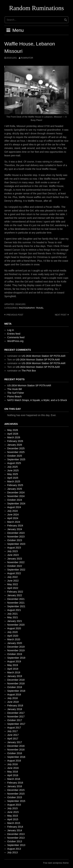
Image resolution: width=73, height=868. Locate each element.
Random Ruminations (37, 8)
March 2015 (14, 823)
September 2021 (16, 606)
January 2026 (15, 445)
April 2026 (13, 434)
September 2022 (16, 570)
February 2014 (15, 827)
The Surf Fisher (16, 393)
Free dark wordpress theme (56, 863)
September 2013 (16, 845)
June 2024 (13, 515)
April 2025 (13, 478)
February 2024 (15, 526)
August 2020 (14, 628)
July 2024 (13, 511)
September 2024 (16, 504)
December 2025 (16, 448)
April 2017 (13, 739)
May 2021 (13, 617)
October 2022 (15, 566)
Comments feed (16, 337)
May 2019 (13, 665)
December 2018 (16, 680)
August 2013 (14, 849)
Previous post (15, 315)
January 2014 (15, 830)
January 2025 (15, 489)
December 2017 (16, 713)
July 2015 (13, 808)
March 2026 (14, 437)
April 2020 (13, 636)
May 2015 (13, 816)
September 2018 (16, 691)
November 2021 (16, 603)
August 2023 (14, 548)
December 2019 (16, 647)
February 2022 (15, 592)
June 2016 (13, 768)
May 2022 (13, 584)
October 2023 (15, 540)
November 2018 (16, 683)
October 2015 (15, 797)
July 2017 (13, 731)
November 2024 (16, 496)
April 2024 (13, 518)
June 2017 (13, 735)
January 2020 (15, 643)
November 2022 (16, 562)
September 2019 (16, 658)
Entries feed (14, 334)
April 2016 (13, 775)
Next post (61, 315)
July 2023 (13, 551)
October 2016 (15, 753)
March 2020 (14, 639)
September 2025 (16, 459)
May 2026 (13, 430)
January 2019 (15, 676)
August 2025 (14, 463)
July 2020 (13, 632)
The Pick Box (29, 371)
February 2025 (15, 485)
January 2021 (15, 621)
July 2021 (13, 614)
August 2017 (14, 728)
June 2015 (13, 812)
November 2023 (16, 537)
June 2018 (13, 702)
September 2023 (16, 544)
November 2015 (16, 794)
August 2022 (14, 573)
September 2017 (16, 724)
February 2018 (15, 706)
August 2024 (14, 507)
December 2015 (16, 790)
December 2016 (16, 746)
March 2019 (14, 672)
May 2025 (13, 474)
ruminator (27, 58)
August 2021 (14, 610)
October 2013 (15, 841)
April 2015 (13, 819)
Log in (11, 330)
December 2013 (16, 834)
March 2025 (14, 481)
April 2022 (13, 588)
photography (27, 308)
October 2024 (15, 500)
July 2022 (13, 577)
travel (40, 308)
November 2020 (16, 625)
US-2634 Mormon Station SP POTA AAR (43, 356)
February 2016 (15, 783)
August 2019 (14, 661)
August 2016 (14, 761)
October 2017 (15, 720)
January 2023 (15, 559)
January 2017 (15, 742)
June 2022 (13, 581)
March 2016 (14, 779)
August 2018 (14, 695)
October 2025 (15, 456)
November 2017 (16, 717)
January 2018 (15, 709)
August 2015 (14, 805)
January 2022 (15, 595)
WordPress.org (15, 341)
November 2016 (16, 750)
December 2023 (16, 533)
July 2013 (13, 852)
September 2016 (16, 757)
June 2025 (13, 470)
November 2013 (16, 838)
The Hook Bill (15, 389)
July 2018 (13, 698)
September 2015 (16, 801)
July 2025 (13, 467)
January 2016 (15, 786)
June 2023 (13, 555)
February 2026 (15, 441)
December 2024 (16, 493)
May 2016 (13, 772)
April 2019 (13, 669)
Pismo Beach (14, 396)
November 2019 (16, 650)
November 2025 (16, 452)
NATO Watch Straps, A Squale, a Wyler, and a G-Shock (37, 400)
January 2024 (15, 529)
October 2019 (15, 654)
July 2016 (13, 764)
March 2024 (14, 522)
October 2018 (15, 687)
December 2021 (16, 599)
